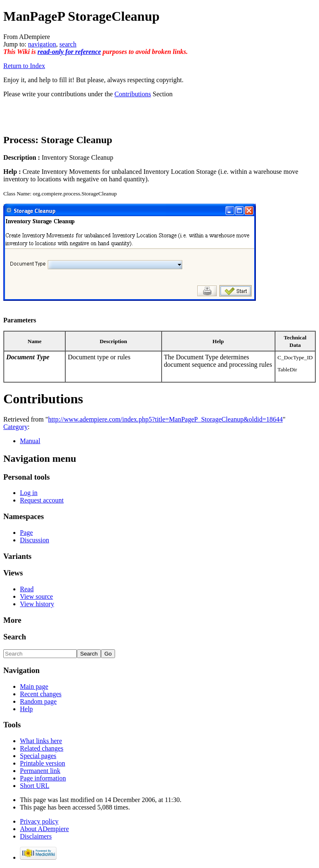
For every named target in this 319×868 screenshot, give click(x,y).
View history (37, 604)
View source (36, 596)
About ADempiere (44, 829)
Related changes (42, 748)
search (68, 44)
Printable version (43, 763)
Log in (29, 493)
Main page (34, 686)
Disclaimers (36, 836)
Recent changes (41, 694)
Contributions (133, 94)
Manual (30, 441)
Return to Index (24, 66)
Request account (42, 500)
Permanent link (40, 771)
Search (15, 637)
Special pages (38, 756)
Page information (43, 778)
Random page (38, 701)
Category (16, 427)
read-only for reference (69, 52)
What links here (41, 741)
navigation (42, 44)
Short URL (35, 786)
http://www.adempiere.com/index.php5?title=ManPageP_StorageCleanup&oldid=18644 (166, 419)
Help (26, 709)
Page (26, 533)
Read (27, 589)
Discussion (34, 540)
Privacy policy (39, 821)
